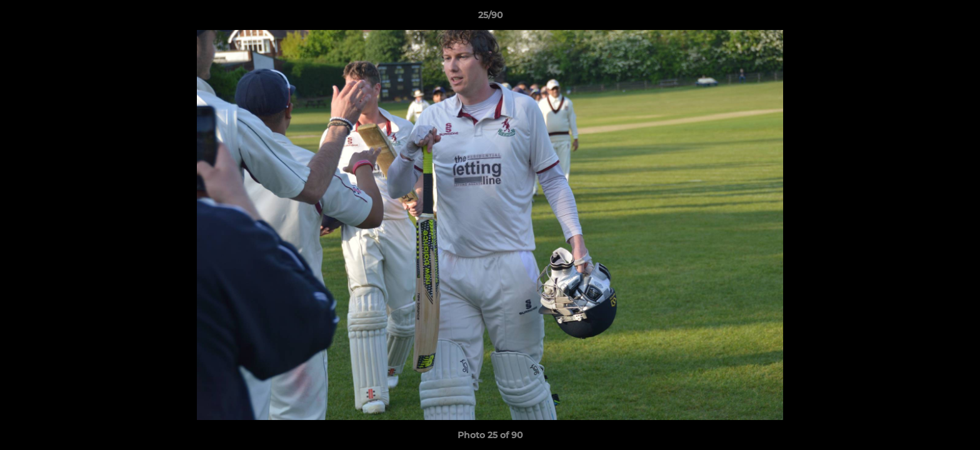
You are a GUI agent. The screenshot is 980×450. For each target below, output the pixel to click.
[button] (957, 18)
